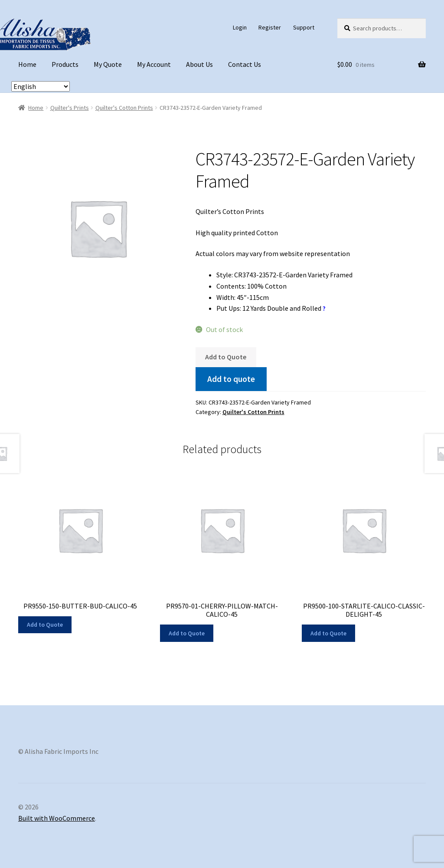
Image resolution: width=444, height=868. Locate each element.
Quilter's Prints (70, 108)
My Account (154, 64)
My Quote (108, 64)
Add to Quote (226, 357)
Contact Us (245, 64)
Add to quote (231, 379)
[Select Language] (41, 86)
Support (304, 27)
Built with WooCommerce (57, 818)
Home (27, 64)
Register (270, 27)
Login (240, 27)
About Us (199, 64)
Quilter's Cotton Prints (124, 108)
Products (65, 64)
